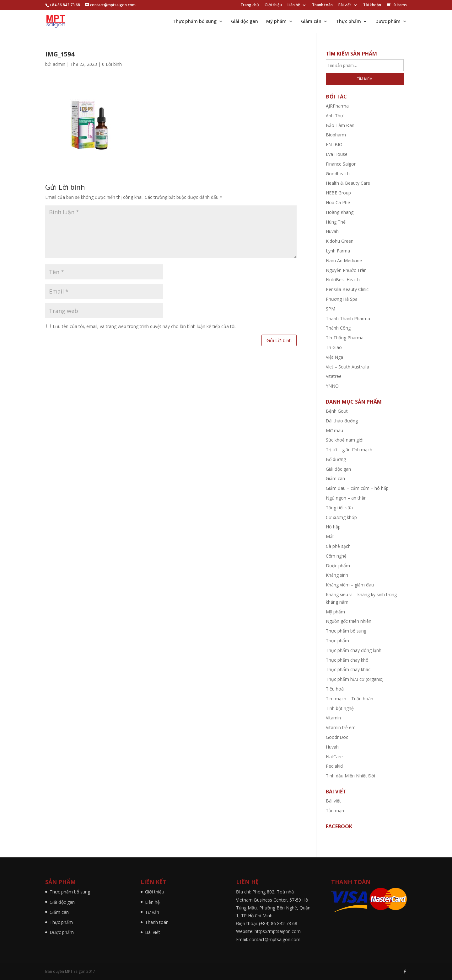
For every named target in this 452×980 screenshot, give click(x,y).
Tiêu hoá (335, 689)
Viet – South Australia (347, 367)
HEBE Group (338, 193)
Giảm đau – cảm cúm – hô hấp (357, 488)
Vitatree (334, 376)
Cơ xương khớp (341, 517)
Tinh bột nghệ (340, 708)
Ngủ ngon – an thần (346, 498)
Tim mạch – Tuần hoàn (350, 699)
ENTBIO (334, 144)
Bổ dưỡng (336, 459)
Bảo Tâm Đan (340, 125)
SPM (331, 309)
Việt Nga (334, 357)
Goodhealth (338, 174)
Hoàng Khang (340, 212)
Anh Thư (334, 116)
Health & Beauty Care (348, 183)
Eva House (337, 154)
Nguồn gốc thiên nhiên (349, 621)
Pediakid (334, 766)
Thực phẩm (348, 22)
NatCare (334, 757)
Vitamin (333, 718)
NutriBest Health (343, 280)
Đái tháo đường (342, 421)
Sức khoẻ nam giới (345, 440)
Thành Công (338, 328)
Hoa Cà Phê (338, 202)
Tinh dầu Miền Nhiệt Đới (350, 776)
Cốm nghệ (336, 556)
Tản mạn (335, 810)
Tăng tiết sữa (339, 508)
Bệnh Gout (337, 411)
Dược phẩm (388, 22)
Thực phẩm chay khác (348, 669)
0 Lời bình (112, 64)
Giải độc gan (245, 22)
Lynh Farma (338, 251)
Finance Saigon (341, 164)
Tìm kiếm (365, 79)
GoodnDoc (337, 737)
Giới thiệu (273, 5)
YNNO (332, 386)
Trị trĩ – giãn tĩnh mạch (349, 450)
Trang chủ (250, 5)
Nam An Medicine (344, 260)
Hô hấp (333, 527)
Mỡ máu (334, 430)
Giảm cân (311, 22)
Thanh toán (322, 5)
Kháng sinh (337, 575)
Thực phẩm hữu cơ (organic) (355, 679)
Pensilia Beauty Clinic (347, 289)
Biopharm (336, 135)
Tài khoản (372, 5)
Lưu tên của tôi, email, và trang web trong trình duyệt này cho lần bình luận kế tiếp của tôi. (145, 326)
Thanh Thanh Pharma (348, 318)
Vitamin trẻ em (341, 727)
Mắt (330, 536)
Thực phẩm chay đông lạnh (354, 650)
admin (59, 64)
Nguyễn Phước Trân (346, 270)
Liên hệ (294, 5)
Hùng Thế (336, 222)
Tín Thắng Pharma (345, 338)
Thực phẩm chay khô (347, 660)
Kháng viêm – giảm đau (350, 585)
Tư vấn (152, 912)
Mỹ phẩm (276, 22)
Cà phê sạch (338, 546)
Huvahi (333, 231)
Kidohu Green (340, 241)
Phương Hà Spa (342, 299)
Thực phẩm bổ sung (195, 22)
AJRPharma (337, 106)
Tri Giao (334, 347)
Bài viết (345, 5)
